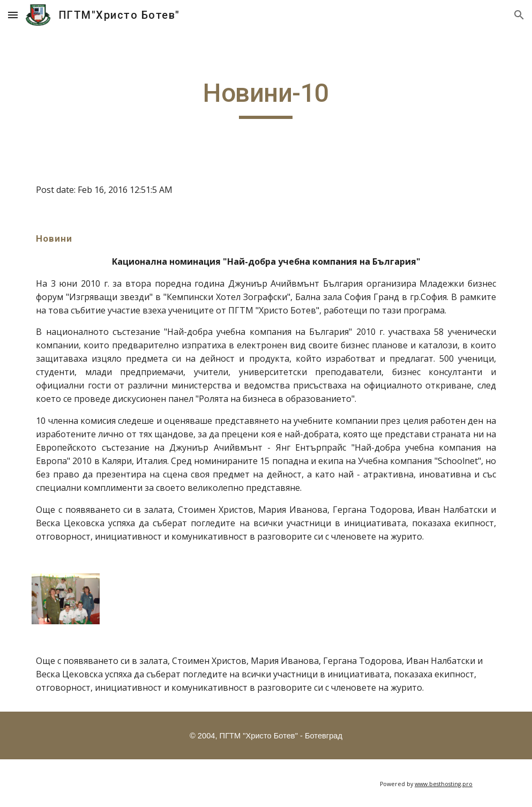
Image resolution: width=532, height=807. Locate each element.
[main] (266, 98)
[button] (13, 15)
